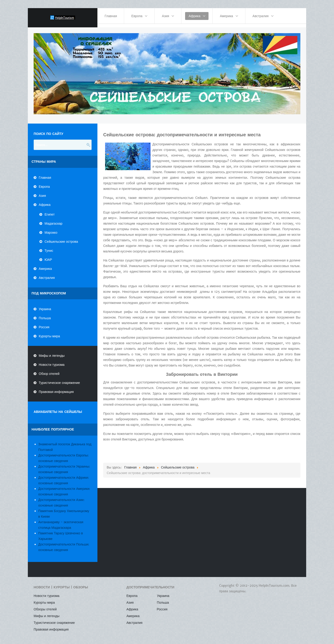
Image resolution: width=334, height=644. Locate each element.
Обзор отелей (49, 370)
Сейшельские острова (61, 238)
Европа (44, 183)
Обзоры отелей (45, 606)
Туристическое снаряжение (59, 379)
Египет (50, 211)
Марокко (51, 229)
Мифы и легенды (52, 352)
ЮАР (48, 256)
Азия (42, 192)
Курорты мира (49, 333)
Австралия (47, 274)
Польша (45, 315)
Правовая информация (56, 389)
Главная (45, 174)
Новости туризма (52, 361)
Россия (44, 324)
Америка (45, 265)
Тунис (49, 247)
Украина (45, 306)
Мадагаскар (53, 220)
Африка (45, 201)
